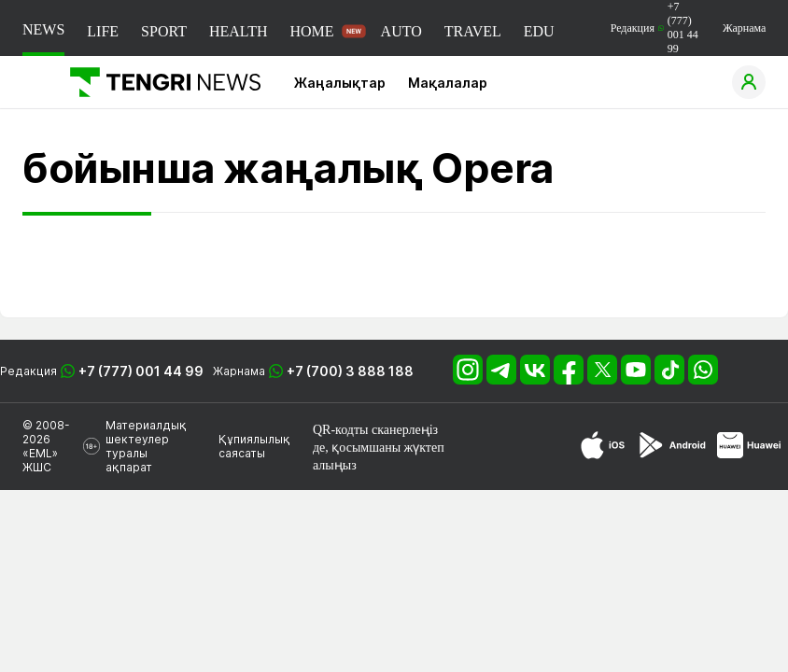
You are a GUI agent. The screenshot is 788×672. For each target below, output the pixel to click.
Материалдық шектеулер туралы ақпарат (146, 446)
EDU (539, 31)
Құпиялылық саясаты (254, 446)
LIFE (103, 31)
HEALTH (239, 31)
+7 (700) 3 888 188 (350, 371)
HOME (311, 31)
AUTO (401, 31)
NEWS (43, 29)
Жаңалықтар (340, 83)
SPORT (164, 31)
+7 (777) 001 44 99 (141, 371)
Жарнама (744, 28)
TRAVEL (473, 31)
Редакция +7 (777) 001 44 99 (654, 28)
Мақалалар (448, 83)
